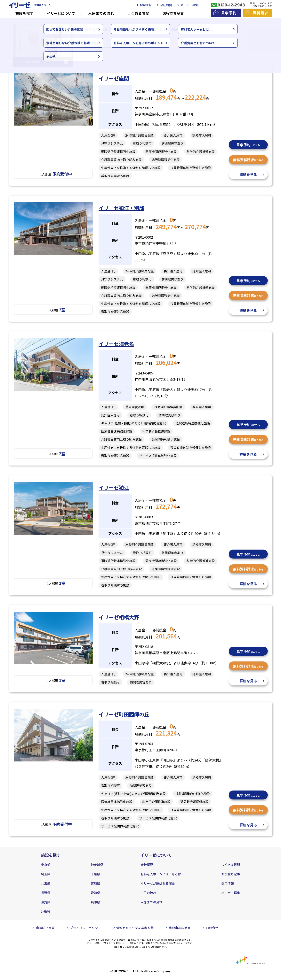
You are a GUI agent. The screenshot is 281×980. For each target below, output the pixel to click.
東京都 (46, 865)
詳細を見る (248, 174)
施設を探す (24, 13)
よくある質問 (138, 13)
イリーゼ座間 (114, 78)
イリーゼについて (61, 13)
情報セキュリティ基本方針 (135, 928)
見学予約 (229, 13)
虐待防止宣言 (45, 928)
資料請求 (260, 13)
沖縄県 (46, 911)
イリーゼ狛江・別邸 (121, 208)
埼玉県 (46, 874)
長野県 (46, 893)
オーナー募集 (189, 5)
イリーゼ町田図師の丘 (124, 714)
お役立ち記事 (173, 13)
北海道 (46, 883)
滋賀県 (46, 902)
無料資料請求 (248, 160)
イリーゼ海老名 (116, 344)
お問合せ (212, 928)
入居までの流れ (101, 13)
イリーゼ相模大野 (119, 617)
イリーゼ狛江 (114, 487)
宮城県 (95, 883)
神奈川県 (97, 865)
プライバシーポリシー (85, 928)
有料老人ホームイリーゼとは (161, 874)
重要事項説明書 (180, 928)
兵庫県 (95, 902)
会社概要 (166, 5)
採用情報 (146, 5)
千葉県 (95, 874)
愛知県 (95, 893)
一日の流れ (148, 893)
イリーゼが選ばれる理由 (158, 883)
